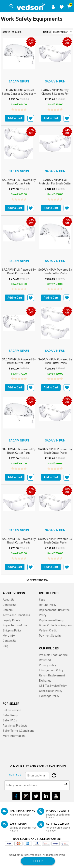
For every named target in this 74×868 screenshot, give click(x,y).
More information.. (14, 736)
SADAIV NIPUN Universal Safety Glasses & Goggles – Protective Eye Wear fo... (19, 94)
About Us (8, 600)
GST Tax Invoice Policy (53, 686)
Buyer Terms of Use (15, 625)
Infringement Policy (51, 670)
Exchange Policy (49, 696)
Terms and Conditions (16, 615)
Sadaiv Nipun (19, 81)
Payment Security (50, 636)
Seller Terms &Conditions (18, 731)
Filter (38, 861)
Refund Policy (48, 605)
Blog (6, 646)
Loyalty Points (11, 620)
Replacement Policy (51, 620)
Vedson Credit (48, 630)
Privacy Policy (48, 665)
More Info (9, 636)
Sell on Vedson (12, 710)
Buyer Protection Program (55, 625)
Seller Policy (10, 715)
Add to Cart (15, 118)
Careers (8, 610)
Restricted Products (15, 726)
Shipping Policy (12, 630)
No (62, 32)
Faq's (42, 600)
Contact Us (10, 605)
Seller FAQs (10, 720)
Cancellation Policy (51, 691)
